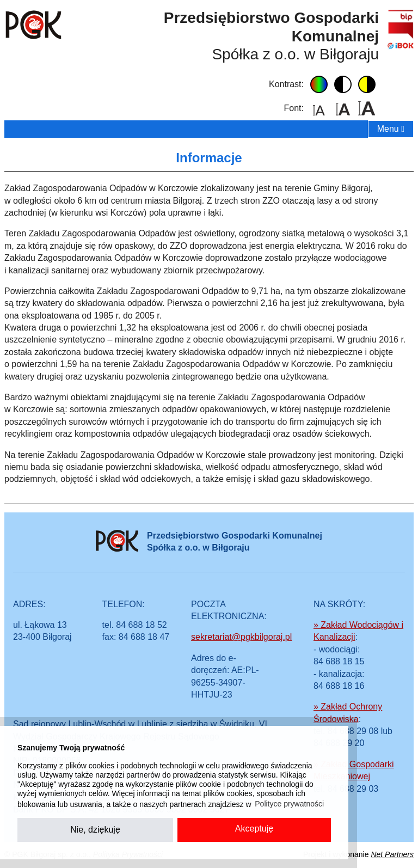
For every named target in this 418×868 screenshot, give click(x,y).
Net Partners (392, 854)
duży (367, 108)
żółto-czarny (367, 84)
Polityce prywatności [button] (289, 804)
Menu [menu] (391, 129)
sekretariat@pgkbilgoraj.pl (241, 637)
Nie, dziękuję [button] (95, 830)
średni (343, 108)
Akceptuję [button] (254, 829)
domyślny (319, 84)
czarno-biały (343, 84)
